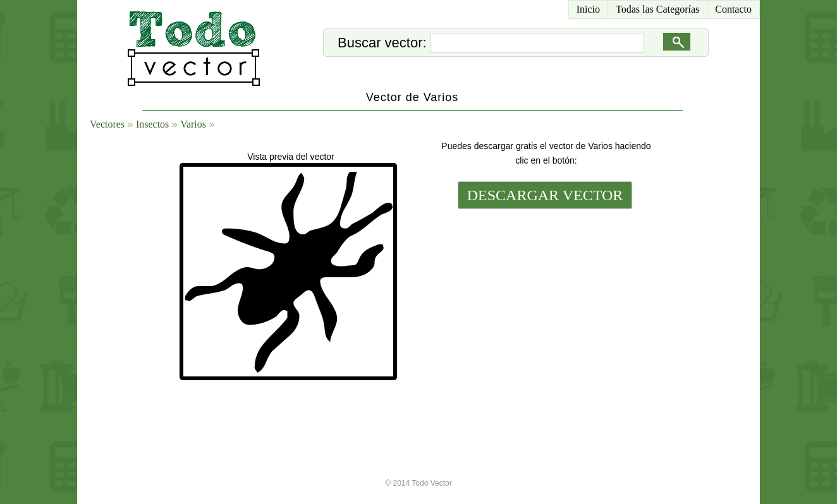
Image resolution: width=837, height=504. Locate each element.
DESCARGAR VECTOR (545, 195)
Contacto (733, 9)
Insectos (152, 124)
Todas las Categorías (657, 9)
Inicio (588, 9)
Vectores (107, 124)
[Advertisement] (544, 298)
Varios (193, 124)
